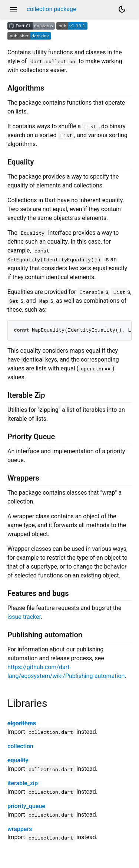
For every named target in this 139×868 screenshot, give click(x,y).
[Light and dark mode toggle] (122, 9)
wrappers (20, 829)
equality (18, 760)
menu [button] (13, 9)
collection (20, 746)
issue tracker (24, 617)
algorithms (22, 723)
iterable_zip (23, 783)
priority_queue (26, 806)
